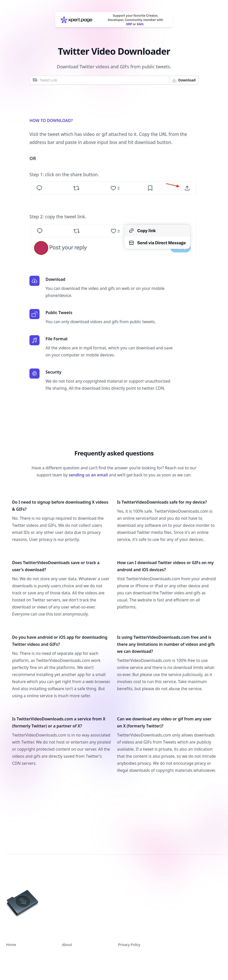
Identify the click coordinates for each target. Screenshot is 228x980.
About (67, 945)
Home (11, 945)
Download (184, 80)
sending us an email (88, 475)
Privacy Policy (129, 945)
